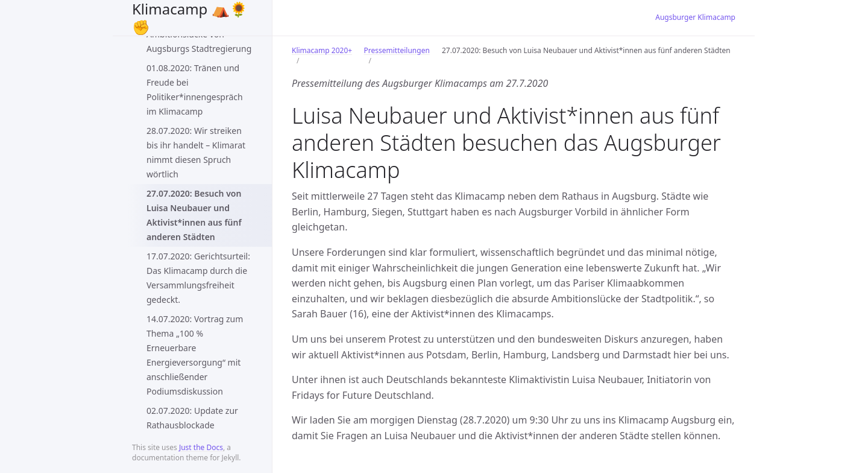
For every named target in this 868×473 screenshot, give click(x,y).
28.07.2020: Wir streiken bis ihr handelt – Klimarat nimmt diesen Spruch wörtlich (196, 152)
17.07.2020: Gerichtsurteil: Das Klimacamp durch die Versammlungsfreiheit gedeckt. (198, 278)
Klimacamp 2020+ (322, 50)
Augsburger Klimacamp (695, 17)
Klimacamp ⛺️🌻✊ (190, 18)
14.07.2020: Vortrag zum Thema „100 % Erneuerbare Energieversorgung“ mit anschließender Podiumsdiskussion (195, 355)
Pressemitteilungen (397, 50)
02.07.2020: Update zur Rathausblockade (192, 418)
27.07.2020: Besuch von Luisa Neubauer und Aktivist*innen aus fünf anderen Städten (194, 215)
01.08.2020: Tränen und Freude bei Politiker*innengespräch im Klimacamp (195, 90)
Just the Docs (201, 447)
